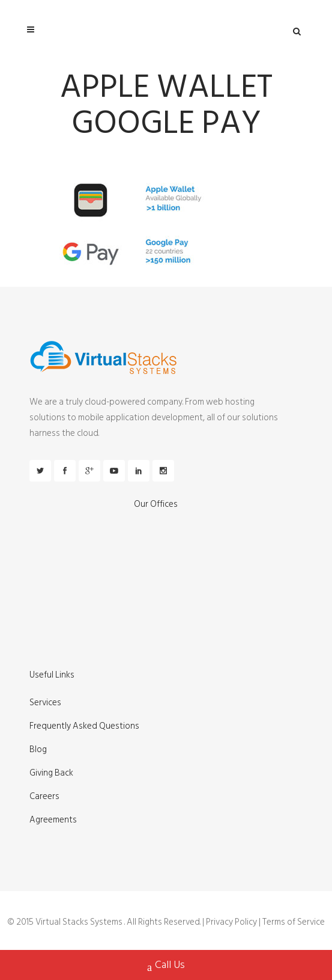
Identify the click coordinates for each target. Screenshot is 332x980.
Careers (44, 797)
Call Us (166, 966)
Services (45, 703)
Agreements (53, 820)
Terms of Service (294, 922)
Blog (38, 750)
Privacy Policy (231, 922)
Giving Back (51, 773)
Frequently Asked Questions (84, 726)
